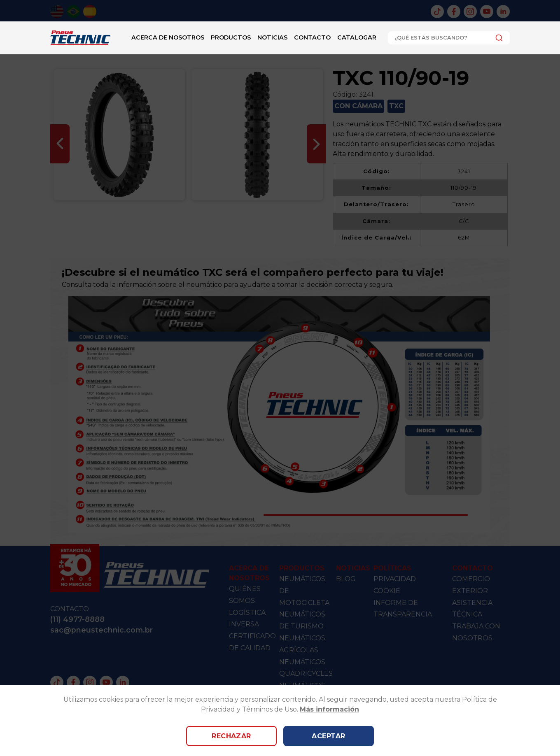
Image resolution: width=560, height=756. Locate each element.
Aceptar (328, 736)
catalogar (357, 37)
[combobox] (449, 38)
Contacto (312, 37)
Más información (329, 709)
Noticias (272, 37)
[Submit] (497, 38)
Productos (231, 37)
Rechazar (231, 736)
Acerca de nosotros (168, 37)
